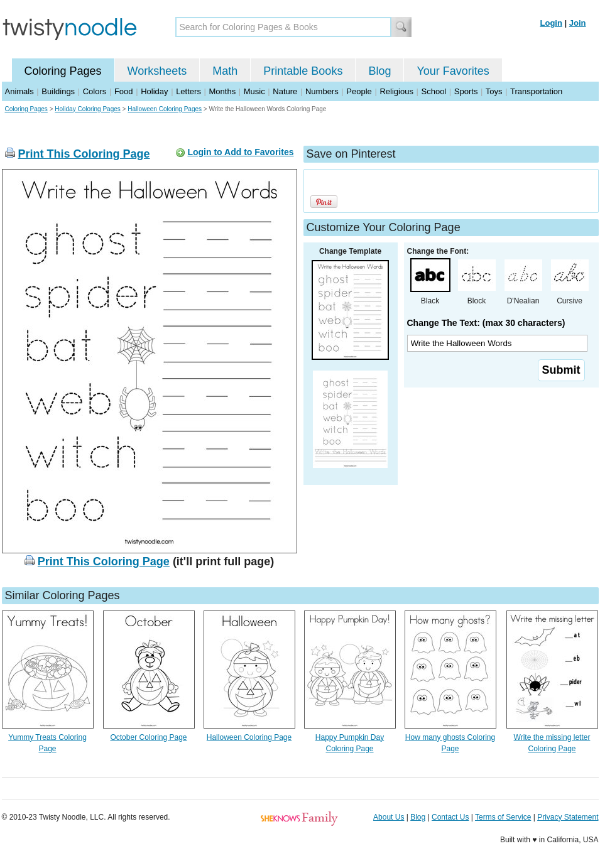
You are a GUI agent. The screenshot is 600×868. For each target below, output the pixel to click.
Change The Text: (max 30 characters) (486, 323)
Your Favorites (453, 71)
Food (124, 91)
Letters (188, 91)
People (359, 91)
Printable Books (303, 71)
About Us (389, 817)
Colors (95, 91)
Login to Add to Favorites (240, 152)
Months (223, 91)
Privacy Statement (568, 817)
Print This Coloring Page (84, 154)
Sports (466, 91)
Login (551, 23)
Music (254, 91)
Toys (494, 91)
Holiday (154, 91)
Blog (379, 71)
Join (578, 23)
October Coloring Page (148, 737)
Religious (396, 91)
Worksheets (157, 71)
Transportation (536, 91)
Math (225, 71)
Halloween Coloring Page (249, 737)
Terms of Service (503, 817)
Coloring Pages (63, 71)
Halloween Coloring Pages (165, 109)
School (434, 91)
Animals (19, 91)
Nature (285, 91)
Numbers (322, 91)
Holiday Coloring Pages (88, 109)
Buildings (58, 91)
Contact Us (450, 817)
